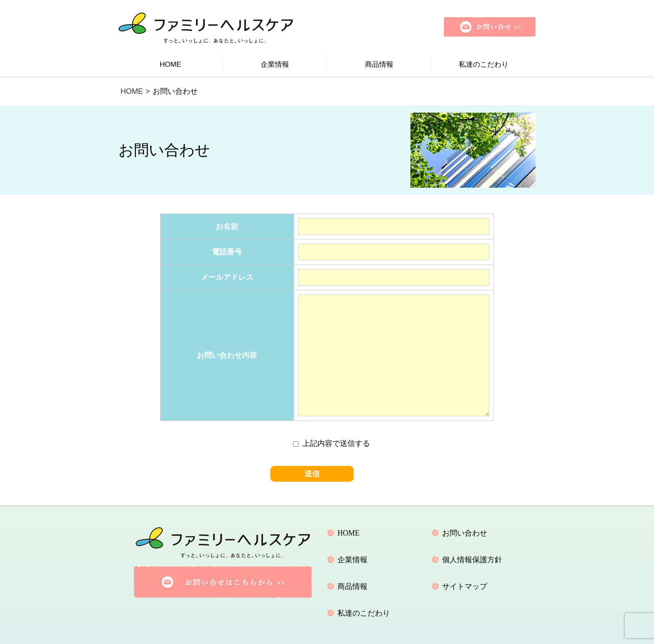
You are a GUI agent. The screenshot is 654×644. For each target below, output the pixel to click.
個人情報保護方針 (472, 560)
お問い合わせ (465, 533)
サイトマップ (465, 586)
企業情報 (275, 64)
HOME (170, 64)
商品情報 (379, 64)
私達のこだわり (484, 64)
